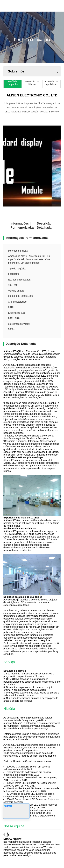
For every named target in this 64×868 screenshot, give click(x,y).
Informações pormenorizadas (17, 226)
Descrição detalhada (43, 226)
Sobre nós (16, 71)
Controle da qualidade (51, 83)
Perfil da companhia (13, 83)
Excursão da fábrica (32, 83)
